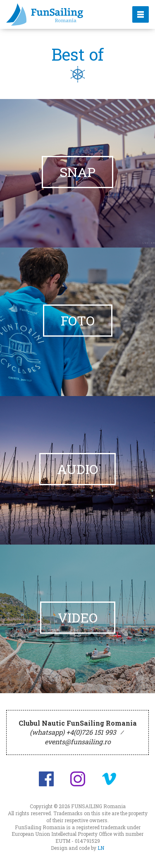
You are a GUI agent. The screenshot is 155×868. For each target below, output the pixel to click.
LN (101, 848)
